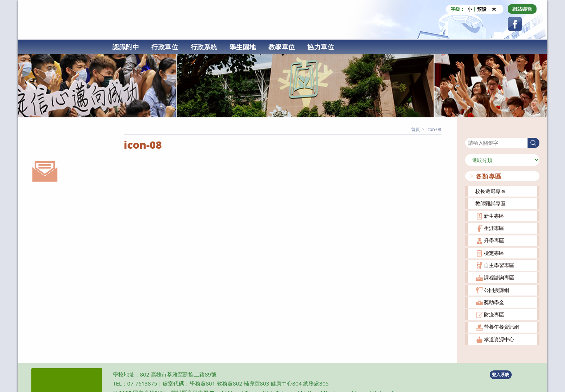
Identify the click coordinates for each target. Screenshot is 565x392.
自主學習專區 (499, 265)
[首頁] (415, 129)
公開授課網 (497, 290)
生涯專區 (494, 228)
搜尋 (470, 133)
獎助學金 (494, 302)
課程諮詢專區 (499, 277)
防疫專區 (494, 314)
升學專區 (494, 240)
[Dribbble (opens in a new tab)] (522, 9)
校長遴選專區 (490, 191)
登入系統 (501, 374)
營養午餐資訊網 (502, 326)
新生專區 (494, 215)
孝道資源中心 (499, 339)
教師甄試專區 (490, 203)
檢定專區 (494, 253)
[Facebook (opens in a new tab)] (515, 24)
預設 (482, 9)
